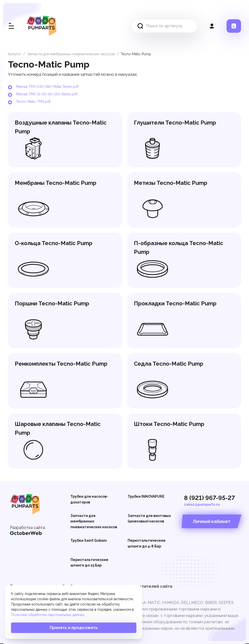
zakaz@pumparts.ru (202, 504)
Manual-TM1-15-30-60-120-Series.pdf (47, 94)
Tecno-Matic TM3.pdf (33, 102)
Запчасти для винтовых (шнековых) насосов (149, 518)
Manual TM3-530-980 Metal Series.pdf (47, 87)
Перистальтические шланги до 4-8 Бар (147, 543)
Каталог (15, 54)
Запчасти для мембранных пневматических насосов (71, 54)
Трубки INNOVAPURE (146, 496)
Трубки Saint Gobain (89, 540)
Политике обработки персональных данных (48, 615)
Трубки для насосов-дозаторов (89, 499)
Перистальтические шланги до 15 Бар (89, 562)
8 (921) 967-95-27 (210, 498)
